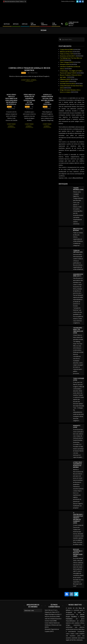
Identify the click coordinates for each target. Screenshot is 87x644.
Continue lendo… (29, 80)
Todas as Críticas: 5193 (67, 54)
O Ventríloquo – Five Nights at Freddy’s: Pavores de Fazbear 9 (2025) (78, 518)
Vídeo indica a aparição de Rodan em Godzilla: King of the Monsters (29, 99)
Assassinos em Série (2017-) (68, 56)
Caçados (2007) (49, 631)
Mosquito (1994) (65, 64)
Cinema (24, 73)
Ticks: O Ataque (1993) (66, 62)
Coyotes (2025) (64, 81)
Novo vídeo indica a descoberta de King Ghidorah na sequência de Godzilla (11, 99)
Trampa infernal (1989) (66, 49)
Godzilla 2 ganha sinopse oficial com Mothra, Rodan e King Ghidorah (47, 99)
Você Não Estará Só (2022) (68, 84)
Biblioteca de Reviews (66, 52)
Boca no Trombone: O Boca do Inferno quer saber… (78, 553)
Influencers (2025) (65, 79)
